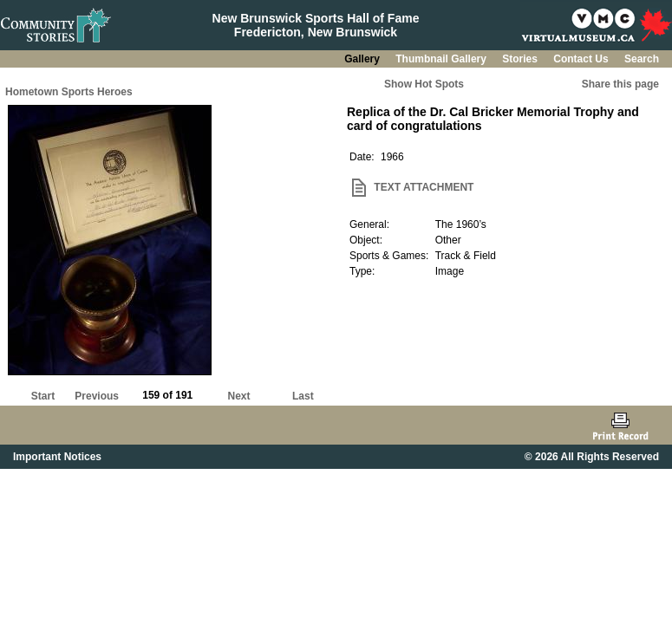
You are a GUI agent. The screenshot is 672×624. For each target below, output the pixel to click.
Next (239, 396)
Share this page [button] (620, 84)
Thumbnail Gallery (442, 59)
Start (43, 396)
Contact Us (582, 59)
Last (303, 396)
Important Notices (57, 457)
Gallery (363, 59)
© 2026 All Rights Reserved (592, 457)
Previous (97, 396)
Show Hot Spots (424, 84)
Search (642, 59)
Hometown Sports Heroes (69, 92)
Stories (521, 59)
